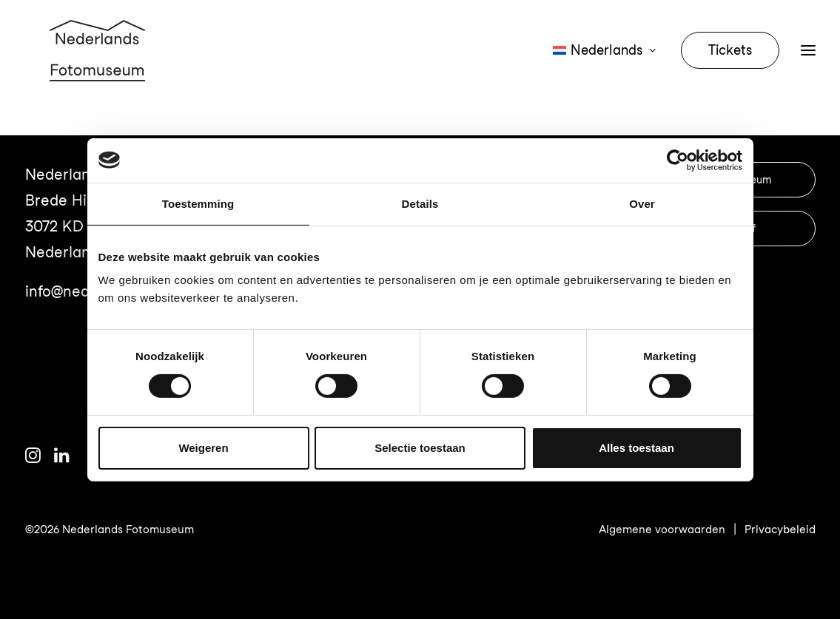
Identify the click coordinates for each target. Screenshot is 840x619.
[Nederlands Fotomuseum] (100, 68)
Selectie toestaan (420, 448)
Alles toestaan (636, 448)
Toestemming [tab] (198, 203)
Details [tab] (420, 203)
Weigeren (203, 448)
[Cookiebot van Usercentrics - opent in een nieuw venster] (678, 160)
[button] (33, 458)
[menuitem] (609, 68)
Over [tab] (642, 203)
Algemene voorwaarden (662, 530)
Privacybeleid (780, 530)
